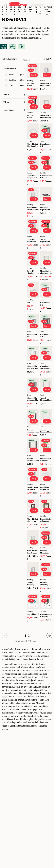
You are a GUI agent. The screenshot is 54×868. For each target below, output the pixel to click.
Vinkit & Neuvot (49, 11)
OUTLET (40, 8)
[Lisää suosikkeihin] (31, 606)
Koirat (3, 8)
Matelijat (25, 7)
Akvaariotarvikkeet (20, 7)
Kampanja (36, 8)
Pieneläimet (11, 7)
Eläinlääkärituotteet (31, 7)
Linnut (15, 8)
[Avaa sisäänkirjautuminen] (5, 5)
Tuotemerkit (45, 7)
